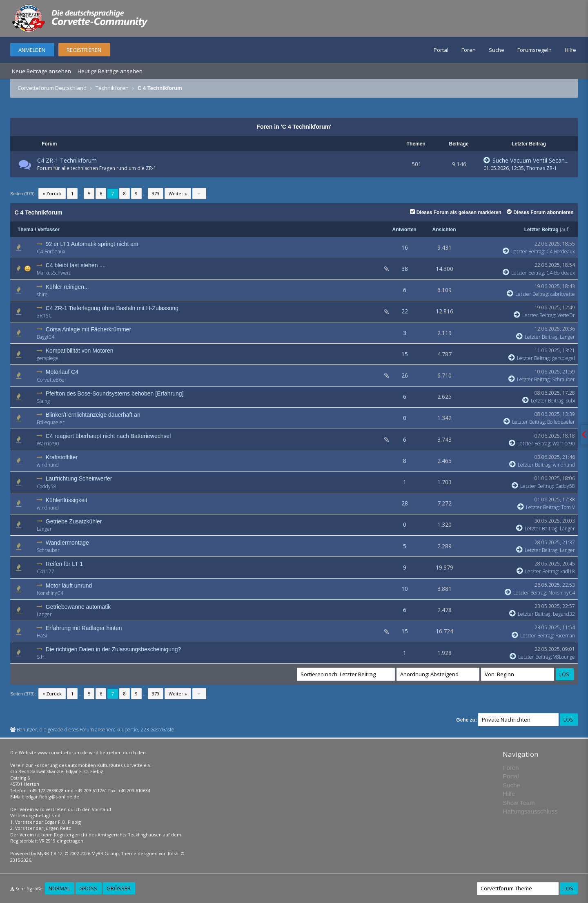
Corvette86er (52, 380)
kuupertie (127, 730)
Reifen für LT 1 (64, 564)
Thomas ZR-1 (542, 168)
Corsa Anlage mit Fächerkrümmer (88, 329)
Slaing (43, 401)
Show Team (519, 803)
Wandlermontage (67, 543)
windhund (48, 465)
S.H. (41, 657)
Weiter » (178, 193)
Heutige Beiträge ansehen (110, 71)
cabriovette (563, 294)
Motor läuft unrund (69, 586)
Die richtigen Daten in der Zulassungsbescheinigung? (114, 649)
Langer (567, 337)
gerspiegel (48, 358)
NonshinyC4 (50, 593)
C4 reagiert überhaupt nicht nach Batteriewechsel (108, 436)
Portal (441, 50)
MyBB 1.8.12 (50, 853)
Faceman (565, 636)
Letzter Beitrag (541, 230)
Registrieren (84, 50)
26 (405, 375)
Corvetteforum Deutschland (52, 88)
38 (405, 269)
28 (405, 503)
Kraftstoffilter (62, 457)
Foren (469, 50)
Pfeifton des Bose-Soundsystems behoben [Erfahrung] (115, 393)
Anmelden (32, 50)
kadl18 (568, 571)
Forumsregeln (535, 50)
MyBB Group (105, 853)
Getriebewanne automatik (78, 607)
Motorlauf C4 (62, 372)
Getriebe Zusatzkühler (74, 521)
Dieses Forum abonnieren (540, 212)
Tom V (568, 507)
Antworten (404, 230)
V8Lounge (564, 657)
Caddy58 (47, 486)
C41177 (46, 571)
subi (570, 401)
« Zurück (52, 193)
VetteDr (566, 315)
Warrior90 (48, 444)
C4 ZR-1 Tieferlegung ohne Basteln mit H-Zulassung (112, 308)
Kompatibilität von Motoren (80, 351)
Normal (59, 888)
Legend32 (564, 614)
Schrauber (563, 379)
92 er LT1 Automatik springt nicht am (92, 244)
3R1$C (44, 316)
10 (405, 589)
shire (42, 294)
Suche (497, 50)
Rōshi (174, 853)
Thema (26, 230)
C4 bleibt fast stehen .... (76, 265)
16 (405, 247)
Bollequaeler (51, 422)
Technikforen (112, 88)
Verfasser (49, 230)
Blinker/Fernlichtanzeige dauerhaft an (93, 415)
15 (405, 354)
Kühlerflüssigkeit (67, 500)
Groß (88, 888)
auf (565, 229)
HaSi (42, 636)
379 (156, 193)
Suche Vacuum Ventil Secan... (526, 160)
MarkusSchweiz (54, 273)
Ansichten (444, 230)
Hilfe (570, 50)
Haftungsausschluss (530, 811)
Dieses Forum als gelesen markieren (456, 212)
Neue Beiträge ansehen (41, 71)
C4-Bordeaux (51, 251)
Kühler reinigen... (67, 287)
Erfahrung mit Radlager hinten (84, 628)
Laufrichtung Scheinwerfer (79, 478)
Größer (119, 888)
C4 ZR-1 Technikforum (67, 160)
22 (405, 311)
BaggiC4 (46, 337)
